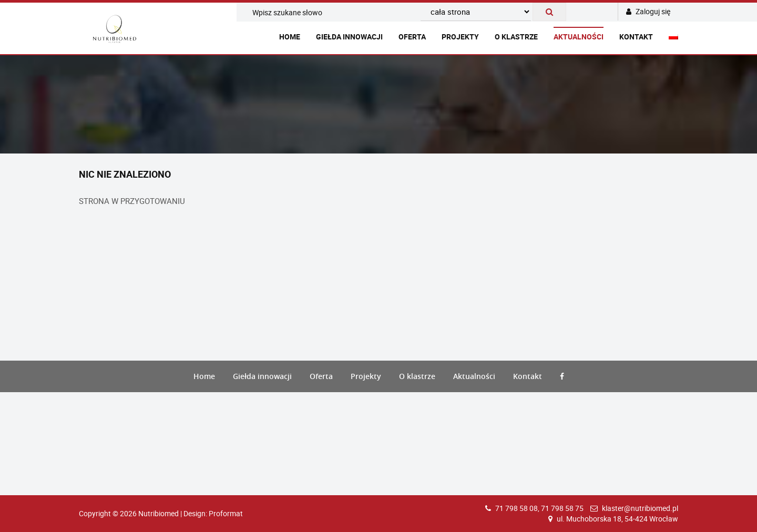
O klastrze (516, 37)
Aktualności (579, 37)
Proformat (226, 513)
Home (290, 37)
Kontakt (636, 37)
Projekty (460, 37)
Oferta (412, 37)
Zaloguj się (648, 11)
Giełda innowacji (349, 37)
